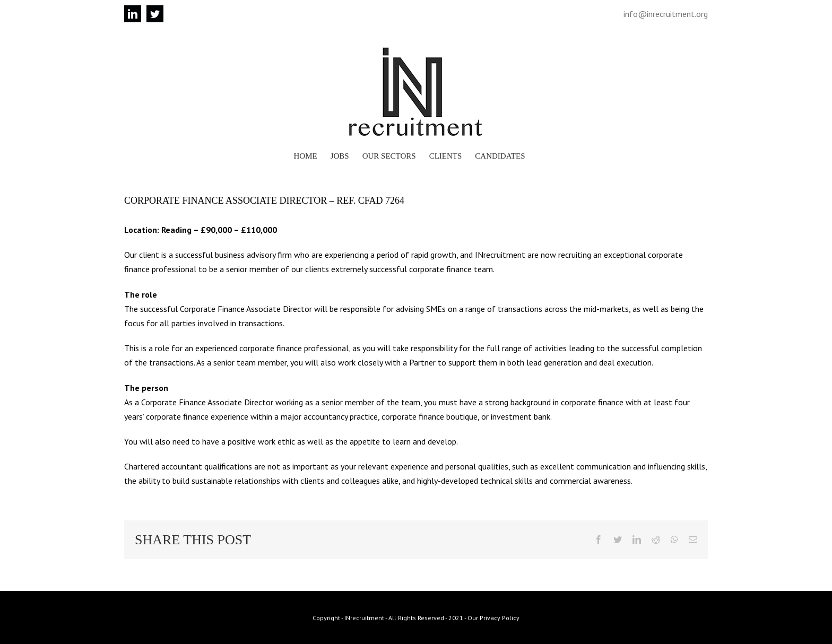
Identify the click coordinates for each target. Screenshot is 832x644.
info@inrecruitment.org (666, 14)
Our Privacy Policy (493, 618)
